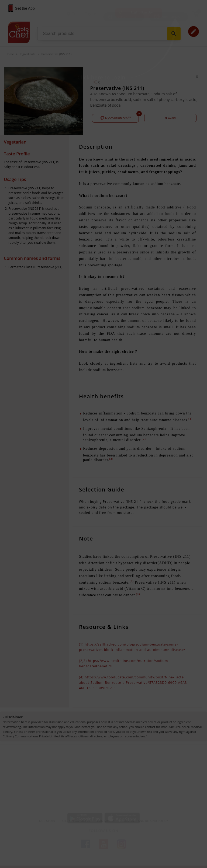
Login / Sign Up (141, 12)
